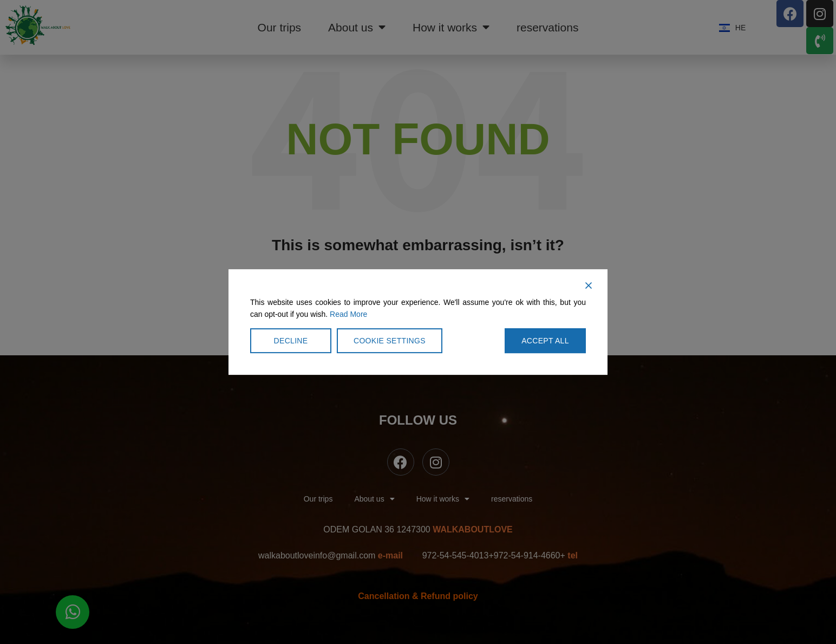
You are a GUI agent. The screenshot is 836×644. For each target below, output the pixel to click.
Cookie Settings (390, 341)
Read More (348, 314)
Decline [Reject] (291, 341)
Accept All (545, 341)
